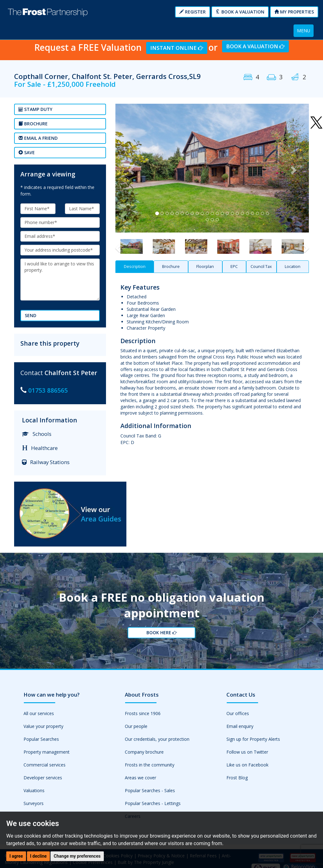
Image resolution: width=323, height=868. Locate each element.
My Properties (294, 12)
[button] (130, 168)
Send (31, 315)
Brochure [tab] (171, 267)
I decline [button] (38, 856)
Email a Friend (38, 138)
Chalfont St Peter (71, 373)
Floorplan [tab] (205, 267)
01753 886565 (48, 390)
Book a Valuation (240, 12)
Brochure (33, 124)
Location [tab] (293, 267)
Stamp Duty (35, 109)
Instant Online (177, 48)
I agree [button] (16, 856)
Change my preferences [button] (77, 856)
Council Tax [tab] (261, 267)
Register (193, 12)
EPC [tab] (234, 267)
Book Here (161, 633)
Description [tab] (135, 267)
